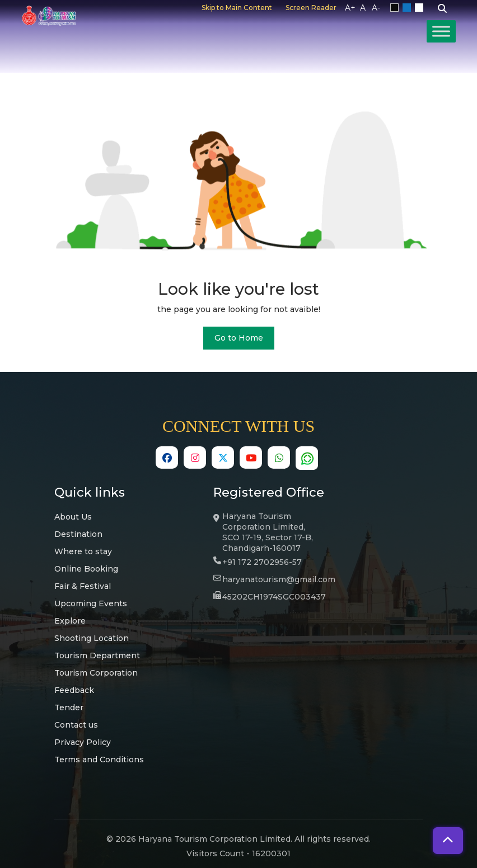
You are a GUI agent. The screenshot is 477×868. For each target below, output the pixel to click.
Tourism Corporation (96, 673)
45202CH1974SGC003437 (274, 597)
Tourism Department (97, 655)
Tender (69, 707)
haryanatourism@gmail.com (279, 579)
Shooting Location (92, 638)
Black (396, 8)
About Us (73, 517)
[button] (448, 841)
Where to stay (83, 551)
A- (376, 8)
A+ (350, 8)
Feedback (74, 690)
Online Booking (86, 569)
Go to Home (239, 338)
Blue (409, 8)
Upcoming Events (91, 603)
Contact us (76, 725)
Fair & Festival (83, 586)
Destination (78, 534)
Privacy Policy (83, 742)
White (421, 8)
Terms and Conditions (99, 759)
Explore (70, 621)
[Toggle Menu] (441, 31)
